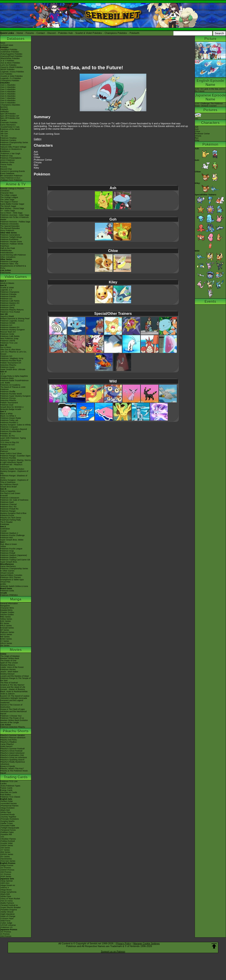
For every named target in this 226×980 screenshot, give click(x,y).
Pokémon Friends (8, 296)
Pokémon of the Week (10, 129)
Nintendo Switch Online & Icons (14, 586)
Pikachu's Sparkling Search (12, 760)
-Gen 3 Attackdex (8, 89)
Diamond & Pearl (8, 449)
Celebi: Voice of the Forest (12, 667)
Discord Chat (6, 169)
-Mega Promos (7, 865)
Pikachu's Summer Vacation (13, 735)
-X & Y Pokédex (7, 61)
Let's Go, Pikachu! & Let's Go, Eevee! (13, 353)
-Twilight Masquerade (10, 828)
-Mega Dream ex (8, 885)
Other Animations (8, 257)
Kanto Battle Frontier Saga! (12, 204)
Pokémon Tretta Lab (9, 420)
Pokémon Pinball (8, 553)
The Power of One (8, 661)
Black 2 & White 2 (8, 416)
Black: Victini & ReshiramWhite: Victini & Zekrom (14, 693)
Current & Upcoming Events (13, 171)
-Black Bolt (5, 810)
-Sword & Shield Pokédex (11, 67)
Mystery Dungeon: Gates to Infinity (15, 425)
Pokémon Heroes (8, 669)
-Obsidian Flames (8, 839)
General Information (9, 603)
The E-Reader (7, 522)
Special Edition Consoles (11, 575)
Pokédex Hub (66, 33)
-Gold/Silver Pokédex (10, 52)
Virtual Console (7, 573)
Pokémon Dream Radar (11, 418)
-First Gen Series (8, 861)
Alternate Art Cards (9, 792)
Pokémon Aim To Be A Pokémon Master (14, 218)
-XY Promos (6, 874)
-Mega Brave (6, 890)
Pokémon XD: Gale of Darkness (14, 500)
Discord (52, 33)
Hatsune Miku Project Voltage (13, 147)
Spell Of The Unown (9, 663)
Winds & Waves (7, 283)
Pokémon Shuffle (8, 392)
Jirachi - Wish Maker (9, 672)
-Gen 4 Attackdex (8, 92)
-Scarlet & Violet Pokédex (11, 76)
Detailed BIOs (6, 610)
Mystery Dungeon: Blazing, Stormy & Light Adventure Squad (16, 461)
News (3, 43)
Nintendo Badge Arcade (11, 409)
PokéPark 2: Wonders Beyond (13, 429)
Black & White (6, 414)
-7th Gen (4, 136)
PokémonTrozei (7, 515)
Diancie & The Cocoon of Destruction (11, 706)
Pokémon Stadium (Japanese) (14, 555)
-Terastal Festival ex (9, 905)
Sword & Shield (7, 316)
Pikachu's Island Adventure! (12, 753)
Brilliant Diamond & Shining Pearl (15, 319)
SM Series (5, 646)
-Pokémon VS (6, 927)
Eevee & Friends (8, 766)
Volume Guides (7, 615)
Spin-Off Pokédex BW (10, 118)
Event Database (7, 173)
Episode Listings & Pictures (12, 188)
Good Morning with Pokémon (13, 255)
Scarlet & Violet (7, 288)
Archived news (7, 45)
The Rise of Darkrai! (9, 683)
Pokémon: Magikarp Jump (12, 358)
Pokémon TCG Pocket (10, 312)
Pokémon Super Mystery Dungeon (15, 396)
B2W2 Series (6, 639)
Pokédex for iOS (8, 445)
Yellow (3, 546)
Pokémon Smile (7, 334)
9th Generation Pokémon (11, 176)
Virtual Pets (5, 582)
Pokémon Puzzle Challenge (12, 535)
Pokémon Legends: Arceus (12, 321)
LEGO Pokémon (8, 160)
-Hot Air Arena (6, 901)
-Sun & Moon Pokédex (10, 63)
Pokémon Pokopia (8, 294)
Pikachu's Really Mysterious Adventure (13, 763)
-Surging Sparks (7, 821)
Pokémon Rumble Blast (11, 431)
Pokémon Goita (7, 591)
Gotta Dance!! (6, 746)
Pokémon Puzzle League (11, 549)
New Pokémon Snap (9, 338)
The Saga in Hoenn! (9, 202)
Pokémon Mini (7, 538)
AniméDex (5, 191)
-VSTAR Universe (8, 925)
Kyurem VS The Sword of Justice (15, 696)
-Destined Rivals (8, 815)
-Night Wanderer (8, 914)
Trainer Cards (6, 788)
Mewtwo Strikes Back (10, 658)
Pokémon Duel (7, 405)
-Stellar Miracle (7, 912)
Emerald (4, 496)
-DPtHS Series (7, 854)
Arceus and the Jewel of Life (13, 687)
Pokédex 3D (6, 434)
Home (20, 33)
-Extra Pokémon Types (10, 786)
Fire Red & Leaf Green (10, 493)
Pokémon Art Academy (10, 385)
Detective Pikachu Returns (12, 310)
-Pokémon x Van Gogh (10, 154)
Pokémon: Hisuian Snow (11, 242)
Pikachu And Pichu (8, 740)
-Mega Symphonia (8, 892)
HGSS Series (6, 634)
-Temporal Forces (8, 830)
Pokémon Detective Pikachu (13, 727)
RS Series (5, 623)
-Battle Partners (7, 903)
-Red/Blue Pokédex (9, 50)
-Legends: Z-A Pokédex (11, 78)
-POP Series (6, 876)
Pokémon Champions (10, 292)
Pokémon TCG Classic (10, 797)
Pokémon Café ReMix (10, 301)
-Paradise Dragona (9, 910)
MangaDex (5, 606)
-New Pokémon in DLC (10, 178)
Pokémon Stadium (8, 557)
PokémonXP (6, 145)
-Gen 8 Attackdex (8, 100)
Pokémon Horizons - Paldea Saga (15, 222)
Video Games (16, 277)
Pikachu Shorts (16, 731)
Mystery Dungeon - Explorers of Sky (14, 472)
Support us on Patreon (113, 951)
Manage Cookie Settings (147, 943)
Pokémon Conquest (9, 427)
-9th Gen (4, 131)
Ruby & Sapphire (8, 491)
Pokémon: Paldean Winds (12, 244)
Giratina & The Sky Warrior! (12, 685)
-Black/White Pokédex (10, 58)
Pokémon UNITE (8, 305)
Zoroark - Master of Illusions (13, 689)
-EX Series (5, 857)
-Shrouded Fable (8, 826)
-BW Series (5, 852)
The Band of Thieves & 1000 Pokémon (13, 388)
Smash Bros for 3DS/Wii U (12, 407)
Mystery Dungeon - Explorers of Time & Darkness (14, 481)
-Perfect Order (7, 801)
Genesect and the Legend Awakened (12, 701)
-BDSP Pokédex (7, 69)
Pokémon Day (7, 156)
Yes (198, 117)
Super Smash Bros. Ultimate (13, 369)
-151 (2, 837)
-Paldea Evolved (8, 841)
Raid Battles (6, 795)
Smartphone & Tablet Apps (12, 580)
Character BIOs (7, 608)
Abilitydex (5, 111)
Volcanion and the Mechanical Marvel (13, 713)
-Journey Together (8, 817)
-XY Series (5, 850)
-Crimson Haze (7, 919)
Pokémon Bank (7, 378)
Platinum (4, 451)
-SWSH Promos (7, 870)
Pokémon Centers (8, 140)
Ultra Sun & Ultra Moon (10, 350)
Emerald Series (7, 628)
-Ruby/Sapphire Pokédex (11, 54)
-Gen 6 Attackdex (8, 96)
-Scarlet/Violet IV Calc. (10, 127)
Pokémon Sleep (7, 307)
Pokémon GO (6, 299)
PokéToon (5, 246)
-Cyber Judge (6, 923)
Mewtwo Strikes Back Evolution (14, 720)
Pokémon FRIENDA (9, 595)
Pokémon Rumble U (9, 423)
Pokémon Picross (8, 398)
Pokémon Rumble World (11, 394)
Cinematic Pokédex (9, 123)
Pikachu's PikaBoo (8, 742)
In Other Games (7, 571)
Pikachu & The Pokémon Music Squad (14, 772)
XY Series (5, 641)
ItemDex (4, 107)
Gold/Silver (5, 529)
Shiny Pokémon (7, 231)
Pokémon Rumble (8, 458)
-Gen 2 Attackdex (8, 87)
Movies (16, 650)
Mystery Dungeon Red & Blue (13, 513)
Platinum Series (7, 632)
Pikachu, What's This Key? (12, 769)
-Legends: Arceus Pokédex (12, 72)
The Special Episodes (10, 226)
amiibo (3, 584)
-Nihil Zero (5, 883)
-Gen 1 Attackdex (8, 85)
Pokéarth (134, 33)
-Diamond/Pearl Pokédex (11, 56)
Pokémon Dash (7, 502)
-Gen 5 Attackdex (8, 94)
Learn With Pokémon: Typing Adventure (13, 439)
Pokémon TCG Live (9, 343)
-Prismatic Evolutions (9, 819)
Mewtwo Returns (8, 665)
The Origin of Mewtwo (10, 656)
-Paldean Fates (7, 832)
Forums (30, 33)
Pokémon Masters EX (10, 303)
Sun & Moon (6, 347)
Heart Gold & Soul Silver (11, 453)
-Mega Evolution (7, 808)
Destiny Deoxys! (7, 674)
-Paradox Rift (6, 834)
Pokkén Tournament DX (11, 363)
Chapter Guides (7, 612)
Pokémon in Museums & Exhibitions (11, 150)
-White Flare (6, 812)
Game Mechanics (8, 125)
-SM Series (5, 848)
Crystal (3, 531)
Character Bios (7, 193)
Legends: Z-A (6, 290)
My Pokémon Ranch (9, 484)
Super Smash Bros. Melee (12, 540)
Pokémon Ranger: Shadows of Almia (14, 477)
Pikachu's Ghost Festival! (11, 751)
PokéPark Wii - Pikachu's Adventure (11, 466)
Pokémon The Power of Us (12, 718)
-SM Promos (6, 872)
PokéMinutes (6, 250)
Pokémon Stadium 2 (9, 533)
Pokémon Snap (7, 551)
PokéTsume (5, 273)
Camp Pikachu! (7, 744)
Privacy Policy (124, 943)
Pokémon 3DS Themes (10, 577)
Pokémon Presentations (11, 158)
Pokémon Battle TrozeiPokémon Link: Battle (14, 382)
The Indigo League (8, 195)
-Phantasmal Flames (9, 806)
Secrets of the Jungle (10, 723)
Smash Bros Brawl (8, 487)
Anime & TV (16, 184)
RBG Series (6, 617)
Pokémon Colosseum (10, 498)
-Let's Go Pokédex (8, 65)
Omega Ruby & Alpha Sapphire (14, 376)
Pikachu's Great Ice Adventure (14, 757)
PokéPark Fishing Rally (10, 520)
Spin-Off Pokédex (8, 114)
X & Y (3, 374)
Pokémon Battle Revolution (12, 469)
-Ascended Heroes (8, 803)
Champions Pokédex (116, 33)
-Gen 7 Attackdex (8, 98)
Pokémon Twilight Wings (11, 237)
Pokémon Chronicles (9, 224)
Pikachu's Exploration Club (12, 755)
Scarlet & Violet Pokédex (89, 33)
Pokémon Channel (8, 504)
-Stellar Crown (7, 823)
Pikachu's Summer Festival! (12, 749)
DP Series (5, 630)
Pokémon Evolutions (9, 239)
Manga (16, 599)
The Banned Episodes (10, 228)
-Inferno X (5, 888)
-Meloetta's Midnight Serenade (14, 698)
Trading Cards (16, 777)
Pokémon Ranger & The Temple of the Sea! (15, 679)
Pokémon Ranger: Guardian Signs (15, 456)
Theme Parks (6, 165)
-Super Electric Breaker (10, 907)
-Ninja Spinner (7, 881)
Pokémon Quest (7, 367)
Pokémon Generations (10, 235)
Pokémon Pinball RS (9, 509)
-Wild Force (5, 921)
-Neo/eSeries (6, 859)
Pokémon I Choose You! (11, 716)
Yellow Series (6, 619)
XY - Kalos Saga (8, 211)
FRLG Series (6, 626)
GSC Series (6, 621)
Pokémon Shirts (7, 162)
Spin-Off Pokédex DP (10, 116)
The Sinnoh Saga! (8, 206)
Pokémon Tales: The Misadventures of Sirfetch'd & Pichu (13, 266)
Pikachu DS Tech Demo (11, 518)
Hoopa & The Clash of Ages (12, 709)
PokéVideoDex (7, 253)
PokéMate (5, 524)
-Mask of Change (8, 916)
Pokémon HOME (8, 323)
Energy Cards (6, 790)
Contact (41, 33)
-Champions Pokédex (10, 81)
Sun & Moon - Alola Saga (11, 213)
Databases (16, 39)
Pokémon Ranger (8, 511)
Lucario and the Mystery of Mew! (15, 676)
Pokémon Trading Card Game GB (15, 560)
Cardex (3, 120)
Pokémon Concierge (9, 261)
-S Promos (5, 934)
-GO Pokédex (6, 74)
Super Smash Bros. (9, 562)
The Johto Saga (7, 200)
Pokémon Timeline (8, 138)
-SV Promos (6, 868)
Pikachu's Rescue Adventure (13, 738)
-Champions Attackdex (10, 105)
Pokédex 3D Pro (8, 436)
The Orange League (9, 197)
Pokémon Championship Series (14, 142)
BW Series (5, 637)
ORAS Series (6, 643)
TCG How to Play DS (10, 442)
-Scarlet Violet (6, 843)
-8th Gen (4, 134)
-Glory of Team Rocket (10, 899)
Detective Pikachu (8, 365)
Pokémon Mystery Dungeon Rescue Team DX (12, 331)
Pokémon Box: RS (8, 507)
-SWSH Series (7, 845)
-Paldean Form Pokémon (11, 180)
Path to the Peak (8, 248)
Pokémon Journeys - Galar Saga (15, 215)
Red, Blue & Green (9, 544)
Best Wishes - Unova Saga (12, 208)
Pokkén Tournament (9, 403)
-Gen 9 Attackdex (8, 103)
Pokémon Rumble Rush (11, 361)
